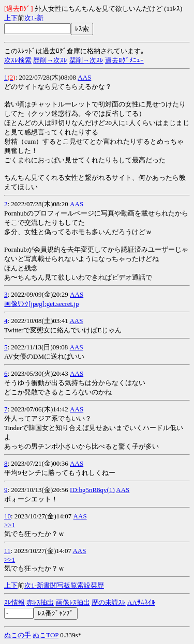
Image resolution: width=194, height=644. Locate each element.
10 (8, 516)
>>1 (10, 525)
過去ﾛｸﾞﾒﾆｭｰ (124, 60)
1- (34, 18)
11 (8, 551)
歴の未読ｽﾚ (109, 602)
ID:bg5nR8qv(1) (92, 490)
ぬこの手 (18, 635)
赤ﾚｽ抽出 (40, 602)
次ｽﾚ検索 (18, 60)
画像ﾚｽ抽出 (73, 602)
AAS (84, 77)
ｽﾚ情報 (14, 602)
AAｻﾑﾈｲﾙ (141, 602)
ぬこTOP (46, 635)
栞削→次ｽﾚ (86, 60)
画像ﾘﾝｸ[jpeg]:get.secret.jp (41, 304)
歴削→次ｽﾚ (50, 60)
